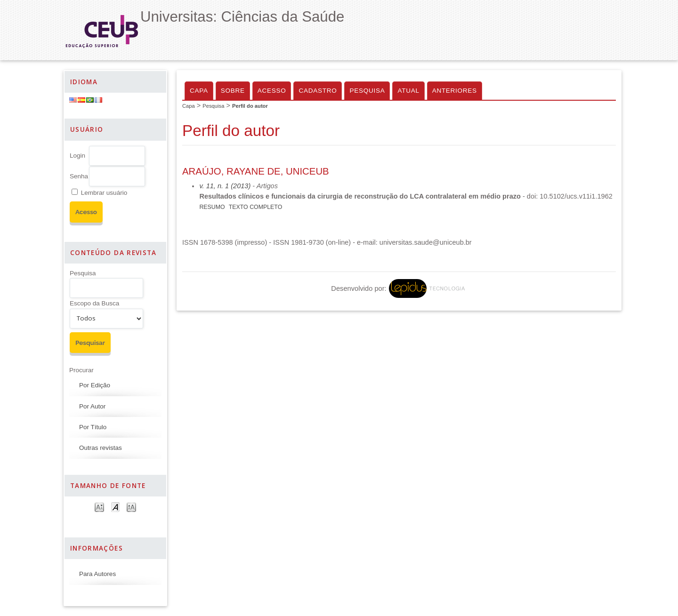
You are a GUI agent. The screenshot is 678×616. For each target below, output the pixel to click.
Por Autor (92, 406)
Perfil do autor (250, 106)
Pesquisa (83, 273)
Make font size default (115, 507)
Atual (408, 91)
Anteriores (455, 91)
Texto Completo (256, 207)
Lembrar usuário (104, 193)
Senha (79, 176)
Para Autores (97, 574)
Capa (199, 91)
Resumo (212, 207)
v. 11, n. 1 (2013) (225, 186)
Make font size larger (131, 507)
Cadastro (318, 91)
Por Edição (95, 385)
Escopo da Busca (94, 303)
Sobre (233, 91)
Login (77, 156)
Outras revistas (101, 448)
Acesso (272, 91)
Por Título (93, 427)
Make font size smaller (99, 507)
